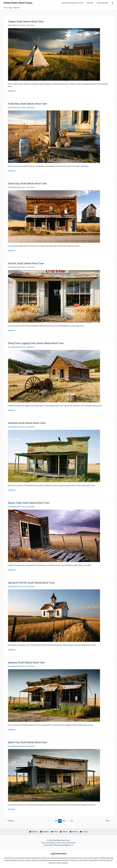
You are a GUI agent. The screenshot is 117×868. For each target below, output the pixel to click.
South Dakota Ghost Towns (17, 25)
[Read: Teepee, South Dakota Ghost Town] (54, 54)
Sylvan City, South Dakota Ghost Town (28, 183)
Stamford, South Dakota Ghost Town (27, 423)
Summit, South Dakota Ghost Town (26, 263)
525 (64, 820)
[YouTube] (84, 831)
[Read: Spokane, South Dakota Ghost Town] (54, 695)
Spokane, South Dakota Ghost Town (27, 662)
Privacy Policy (61, 842)
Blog (68, 842)
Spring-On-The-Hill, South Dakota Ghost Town (32, 582)
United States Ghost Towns (18, 3)
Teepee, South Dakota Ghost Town (26, 22)
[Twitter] (54, 831)
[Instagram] (44, 831)
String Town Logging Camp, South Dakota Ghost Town (37, 343)
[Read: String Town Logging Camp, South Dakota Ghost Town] (54, 376)
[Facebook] (33, 831)
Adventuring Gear (103, 3)
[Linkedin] (64, 831)
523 (56, 820)
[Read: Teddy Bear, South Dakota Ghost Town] (54, 136)
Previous (10, 820)
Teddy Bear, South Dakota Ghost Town (28, 104)
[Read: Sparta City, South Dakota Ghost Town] (54, 775)
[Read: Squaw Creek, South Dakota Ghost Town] (54, 535)
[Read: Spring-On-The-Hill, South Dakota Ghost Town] (54, 615)
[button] (113, 3)
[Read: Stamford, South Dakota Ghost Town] (54, 456)
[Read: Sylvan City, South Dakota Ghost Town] (54, 216)
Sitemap (73, 842)
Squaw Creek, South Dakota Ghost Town (29, 503)
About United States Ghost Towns (74, 3)
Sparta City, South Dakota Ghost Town (28, 742)
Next (108, 820)
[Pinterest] (74, 831)
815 (72, 820)
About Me (91, 3)
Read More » (12, 91)
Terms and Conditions (48, 842)
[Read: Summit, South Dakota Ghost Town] (54, 296)
